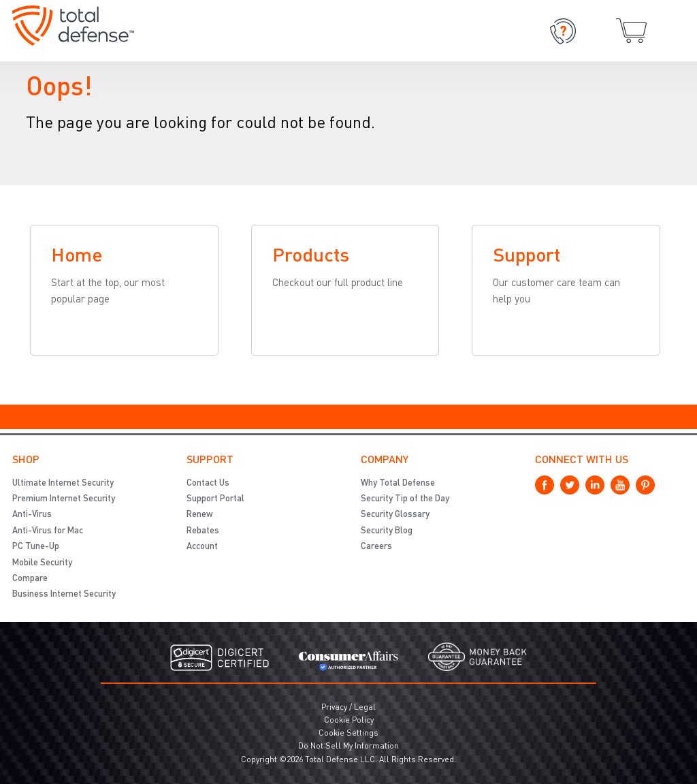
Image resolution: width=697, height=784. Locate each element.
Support (210, 460)
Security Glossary (395, 515)
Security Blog (387, 531)
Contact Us (208, 483)
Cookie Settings (348, 734)
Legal (365, 708)
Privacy (334, 708)
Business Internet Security (64, 594)
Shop (26, 460)
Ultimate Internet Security (63, 483)
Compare (30, 579)
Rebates (203, 531)
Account (202, 547)
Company (385, 460)
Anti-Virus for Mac (48, 531)
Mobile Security (42, 563)
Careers (376, 547)
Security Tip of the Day (405, 499)
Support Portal (215, 499)
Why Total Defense (398, 483)
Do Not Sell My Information (348, 747)
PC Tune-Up (36, 547)
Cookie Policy (349, 721)
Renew (200, 515)
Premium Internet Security (64, 499)
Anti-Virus (32, 515)
